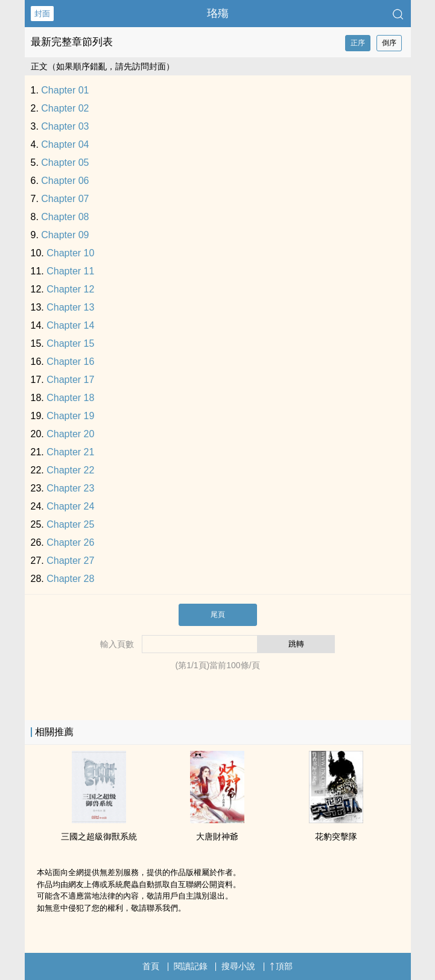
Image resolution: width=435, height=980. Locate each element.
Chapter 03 (65, 126)
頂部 (281, 966)
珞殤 (218, 13)
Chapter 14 (70, 325)
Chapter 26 (70, 542)
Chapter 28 (70, 579)
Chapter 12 (70, 289)
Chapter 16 (70, 362)
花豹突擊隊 (336, 836)
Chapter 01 (65, 90)
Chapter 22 (70, 470)
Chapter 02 (65, 108)
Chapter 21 (70, 452)
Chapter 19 (70, 416)
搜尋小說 (238, 966)
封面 (42, 14)
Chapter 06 (65, 181)
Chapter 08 (65, 217)
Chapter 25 (70, 524)
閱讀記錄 (191, 966)
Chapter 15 (70, 343)
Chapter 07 (65, 199)
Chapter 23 (70, 488)
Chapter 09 (65, 235)
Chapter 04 (65, 144)
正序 (358, 43)
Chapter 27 (70, 561)
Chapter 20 (70, 434)
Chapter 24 (70, 506)
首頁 (151, 966)
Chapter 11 (70, 271)
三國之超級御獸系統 (99, 836)
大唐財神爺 (217, 836)
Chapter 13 (70, 307)
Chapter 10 (70, 253)
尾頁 (218, 615)
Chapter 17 (70, 380)
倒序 (389, 43)
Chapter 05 (65, 163)
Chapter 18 (70, 398)
